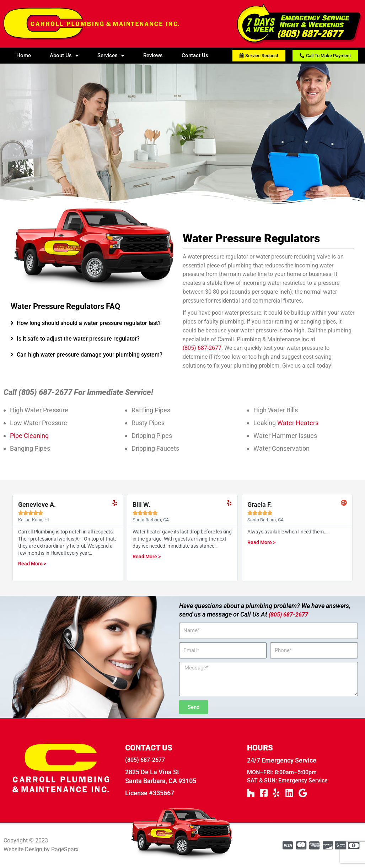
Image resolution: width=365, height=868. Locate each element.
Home (24, 55)
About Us (64, 55)
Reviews (153, 55)
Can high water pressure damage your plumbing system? (90, 355)
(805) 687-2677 (202, 348)
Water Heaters (298, 423)
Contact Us (195, 55)
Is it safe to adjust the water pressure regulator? (78, 339)
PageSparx (65, 850)
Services (111, 55)
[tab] (93, 323)
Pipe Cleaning (29, 436)
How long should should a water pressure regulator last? (89, 323)
